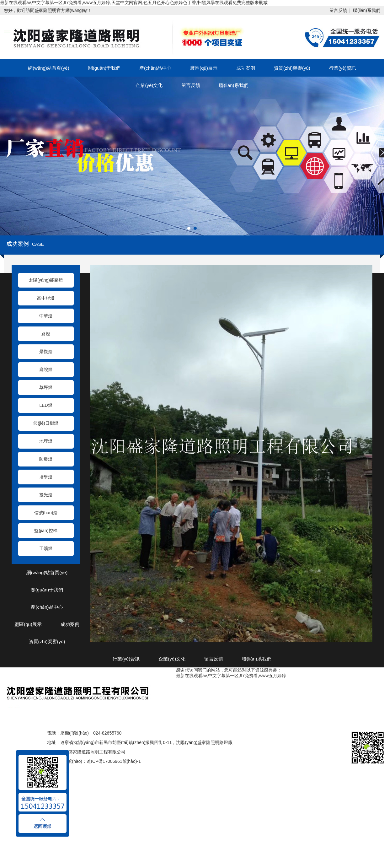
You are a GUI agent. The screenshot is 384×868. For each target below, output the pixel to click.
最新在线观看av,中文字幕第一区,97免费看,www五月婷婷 (231, 676)
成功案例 (246, 68)
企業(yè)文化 (149, 85)
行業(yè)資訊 (343, 68)
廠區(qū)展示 (204, 68)
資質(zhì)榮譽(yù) (292, 68)
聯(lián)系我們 (367, 10)
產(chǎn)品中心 (155, 68)
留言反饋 (338, 10)
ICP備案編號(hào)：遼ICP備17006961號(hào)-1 (94, 761)
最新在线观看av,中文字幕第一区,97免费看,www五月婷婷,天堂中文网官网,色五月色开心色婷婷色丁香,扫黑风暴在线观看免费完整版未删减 (134, 3)
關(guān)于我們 (104, 68)
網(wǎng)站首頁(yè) (48, 68)
